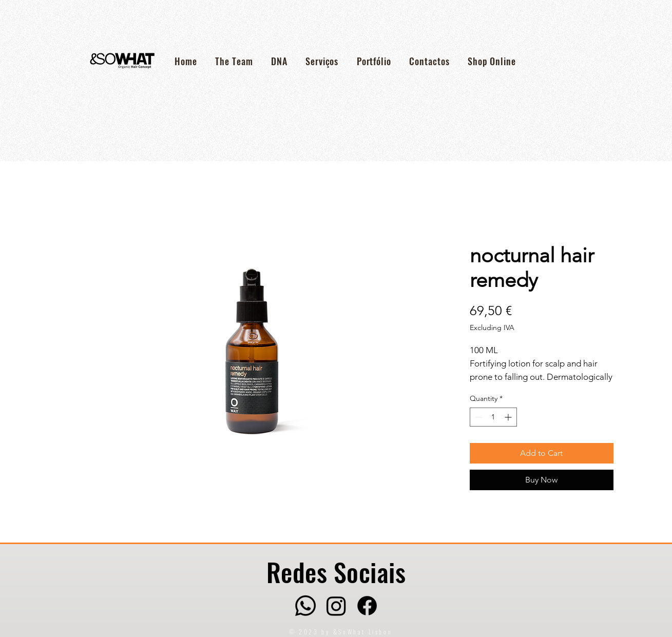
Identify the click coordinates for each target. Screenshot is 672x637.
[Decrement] (478, 417)
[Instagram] (336, 606)
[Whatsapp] (305, 606)
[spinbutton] (493, 417)
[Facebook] (367, 606)
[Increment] (509, 417)
